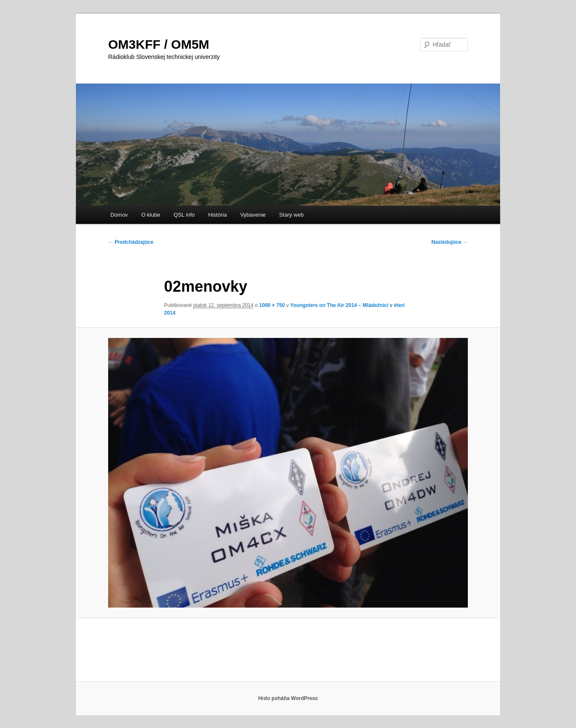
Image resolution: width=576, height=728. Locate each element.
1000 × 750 (272, 305)
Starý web (291, 215)
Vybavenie (253, 215)
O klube (151, 215)
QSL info (184, 215)
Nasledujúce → (450, 242)
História (218, 215)
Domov (119, 215)
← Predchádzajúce (131, 242)
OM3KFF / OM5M (159, 44)
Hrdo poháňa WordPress (288, 698)
